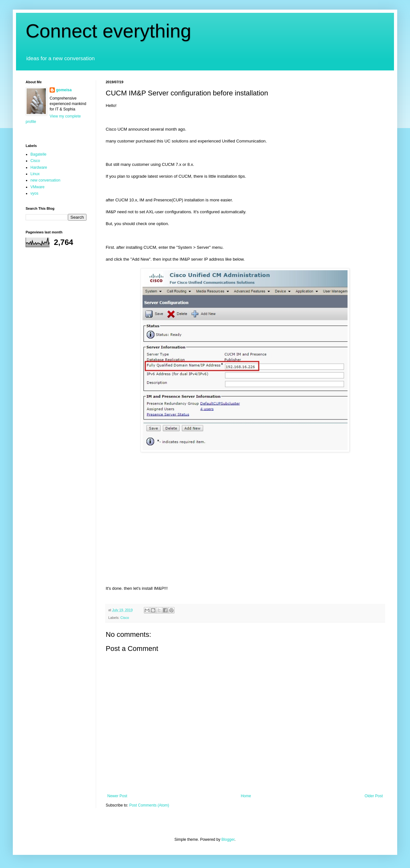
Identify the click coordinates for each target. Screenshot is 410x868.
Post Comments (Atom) (149, 805)
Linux (35, 174)
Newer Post (117, 796)
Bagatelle (38, 154)
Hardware (39, 167)
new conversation (45, 180)
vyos (34, 193)
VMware (37, 187)
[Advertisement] (245, 502)
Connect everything (108, 31)
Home (246, 796)
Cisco (125, 618)
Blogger (228, 840)
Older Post (374, 796)
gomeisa (64, 90)
